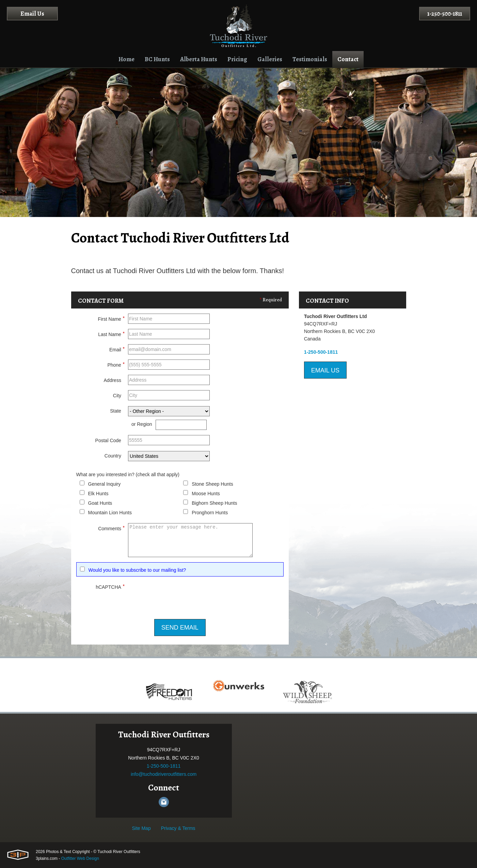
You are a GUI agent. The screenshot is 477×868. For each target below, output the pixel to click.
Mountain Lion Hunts (110, 513)
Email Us (32, 14)
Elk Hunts (98, 494)
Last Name (111, 333)
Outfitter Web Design (80, 858)
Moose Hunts (206, 494)
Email (117, 349)
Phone (116, 364)
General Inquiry (105, 484)
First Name (111, 318)
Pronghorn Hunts (210, 513)
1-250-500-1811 (445, 14)
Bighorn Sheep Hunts (214, 503)
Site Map (141, 828)
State (116, 411)
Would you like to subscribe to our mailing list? (137, 570)
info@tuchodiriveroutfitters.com (164, 774)
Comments (111, 528)
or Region (142, 424)
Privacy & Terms (178, 828)
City (117, 396)
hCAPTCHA (110, 586)
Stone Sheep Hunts (212, 484)
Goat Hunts (100, 503)
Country (113, 456)
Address (113, 380)
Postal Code (108, 440)
